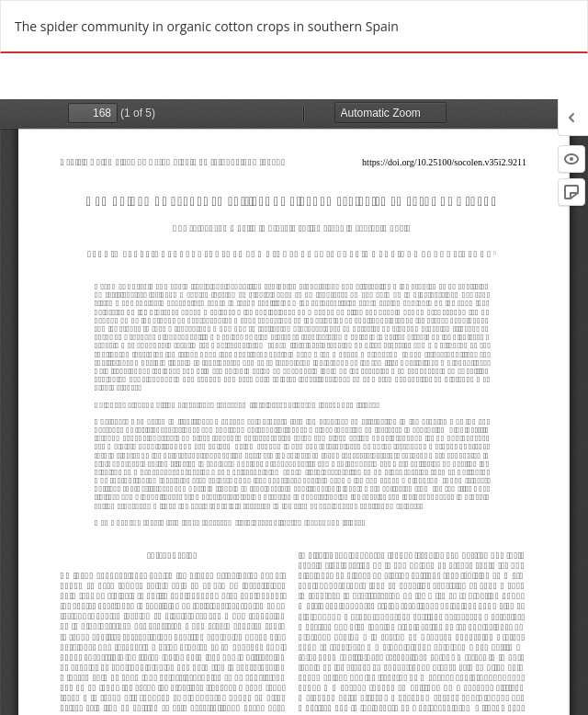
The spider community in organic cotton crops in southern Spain (207, 26)
